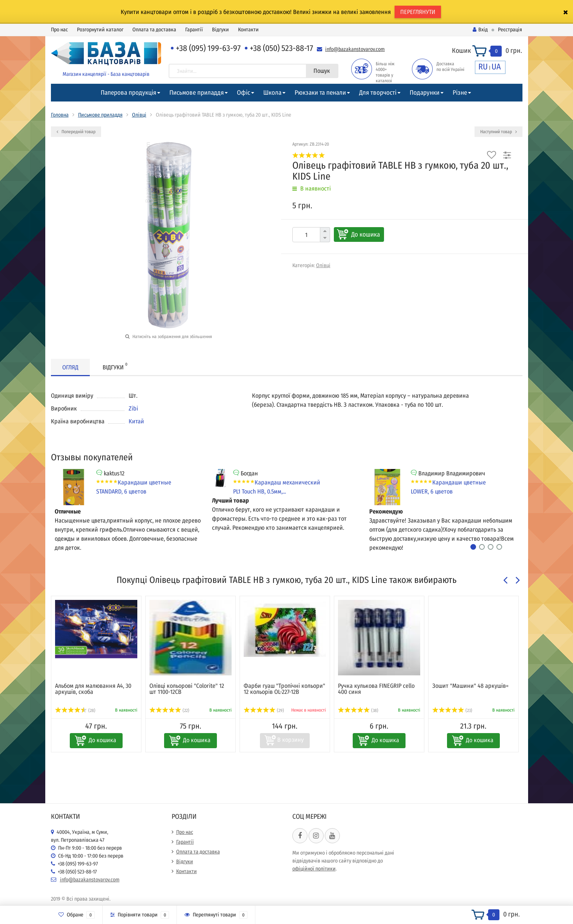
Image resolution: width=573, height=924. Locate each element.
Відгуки (220, 30)
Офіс (243, 93)
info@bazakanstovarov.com (355, 49)
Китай (136, 421)
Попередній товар (76, 132)
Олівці (139, 115)
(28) (75, 710)
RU (483, 67)
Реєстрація (510, 30)
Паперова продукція (128, 93)
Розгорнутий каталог (100, 30)
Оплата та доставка (154, 30)
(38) (358, 710)
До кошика (366, 234)
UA (496, 67)
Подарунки (425, 93)
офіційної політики (314, 869)
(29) (264, 710)
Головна (60, 115)
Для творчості (378, 93)
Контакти (248, 30)
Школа (272, 93)
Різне (460, 93)
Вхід (480, 30)
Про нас (59, 30)
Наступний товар (498, 132)
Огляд (70, 367)
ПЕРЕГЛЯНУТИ (418, 12)
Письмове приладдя (197, 93)
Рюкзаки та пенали (320, 93)
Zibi (133, 408)
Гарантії (194, 30)
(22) (170, 710)
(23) (452, 710)
